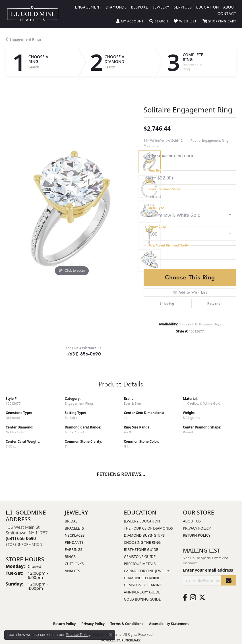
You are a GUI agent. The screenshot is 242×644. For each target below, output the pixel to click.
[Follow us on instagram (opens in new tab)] (193, 597)
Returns (214, 303)
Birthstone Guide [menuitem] (141, 549)
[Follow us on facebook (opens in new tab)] (185, 597)
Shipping (167, 303)
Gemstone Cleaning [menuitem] (143, 585)
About (230, 7)
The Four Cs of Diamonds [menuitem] (148, 528)
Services (183, 7)
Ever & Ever (133, 403)
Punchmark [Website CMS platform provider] (131, 640)
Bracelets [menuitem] (74, 528)
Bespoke (140, 7)
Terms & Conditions (127, 624)
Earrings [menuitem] (74, 549)
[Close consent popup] (111, 635)
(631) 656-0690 (85, 354)
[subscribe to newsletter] (229, 581)
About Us (192, 521)
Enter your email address (208, 570)
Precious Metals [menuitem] (140, 564)
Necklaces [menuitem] (75, 535)
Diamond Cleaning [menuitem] (142, 578)
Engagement (88, 7)
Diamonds (116, 7)
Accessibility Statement (169, 624)
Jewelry (161, 7)
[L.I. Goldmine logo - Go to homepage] (33, 14)
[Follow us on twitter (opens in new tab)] (202, 597)
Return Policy (197, 535)
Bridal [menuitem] (71, 521)
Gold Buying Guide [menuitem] (142, 599)
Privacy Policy (197, 528)
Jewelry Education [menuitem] (142, 521)
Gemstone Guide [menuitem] (140, 557)
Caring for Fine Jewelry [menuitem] (147, 571)
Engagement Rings (26, 39)
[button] (130, 21)
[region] (72, 211)
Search (34, 67)
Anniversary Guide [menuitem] (142, 592)
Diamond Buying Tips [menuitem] (144, 535)
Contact (227, 13)
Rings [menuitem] (70, 557)
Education (208, 7)
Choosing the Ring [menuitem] (142, 542)
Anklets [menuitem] (73, 571)
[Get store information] (24, 544)
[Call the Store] (21, 538)
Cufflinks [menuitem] (74, 564)
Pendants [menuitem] (74, 542)
